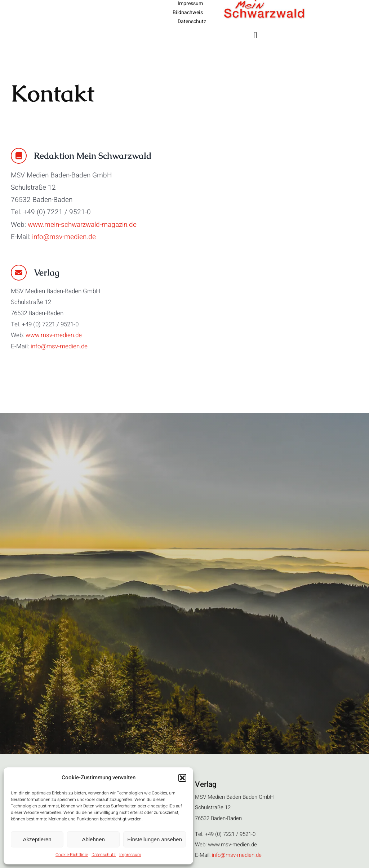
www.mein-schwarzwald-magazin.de (82, 225)
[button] (182, 778)
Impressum (130, 855)
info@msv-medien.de (64, 237)
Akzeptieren (37, 839)
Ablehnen (93, 839)
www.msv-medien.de (54, 335)
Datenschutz (104, 855)
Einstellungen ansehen (155, 839)
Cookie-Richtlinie (72, 855)
